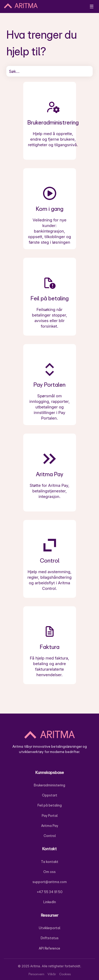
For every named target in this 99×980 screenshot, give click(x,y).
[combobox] (49, 71)
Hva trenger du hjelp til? (42, 43)
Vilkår (52, 974)
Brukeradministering (49, 785)
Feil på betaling (50, 805)
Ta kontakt (50, 862)
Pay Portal (50, 816)
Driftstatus (50, 938)
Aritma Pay (50, 826)
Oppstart (50, 795)
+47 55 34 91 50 (50, 892)
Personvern (36, 974)
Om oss (49, 872)
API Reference (49, 948)
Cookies (65, 974)
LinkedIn (50, 902)
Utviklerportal (49, 928)
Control (50, 836)
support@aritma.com (50, 882)
